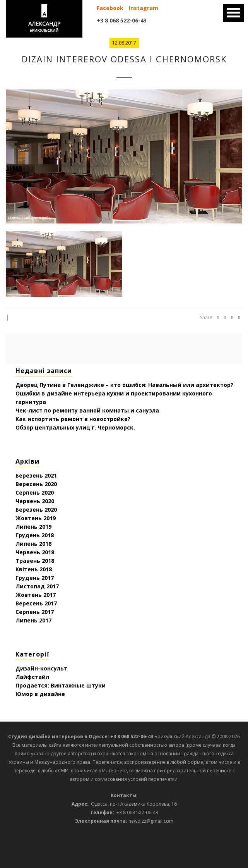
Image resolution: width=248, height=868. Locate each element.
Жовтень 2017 (36, 595)
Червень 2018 (35, 552)
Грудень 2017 (35, 578)
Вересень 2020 (36, 484)
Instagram (144, 8)
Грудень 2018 (35, 535)
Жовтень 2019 (36, 518)
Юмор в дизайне (40, 694)
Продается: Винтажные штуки (61, 685)
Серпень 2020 (35, 492)
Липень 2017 (33, 620)
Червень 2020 (35, 501)
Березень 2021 (36, 475)
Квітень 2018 (34, 569)
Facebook (110, 8)
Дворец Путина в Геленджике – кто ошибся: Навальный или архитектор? (124, 385)
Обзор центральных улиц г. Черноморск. (75, 427)
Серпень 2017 (35, 612)
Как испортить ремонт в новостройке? (73, 419)
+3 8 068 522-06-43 (122, 20)
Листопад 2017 (37, 586)
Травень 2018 (35, 561)
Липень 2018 (33, 544)
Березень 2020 (36, 510)
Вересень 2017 (36, 603)
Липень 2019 (33, 527)
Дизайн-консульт (41, 668)
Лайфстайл (32, 677)
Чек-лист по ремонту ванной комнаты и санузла (87, 410)
